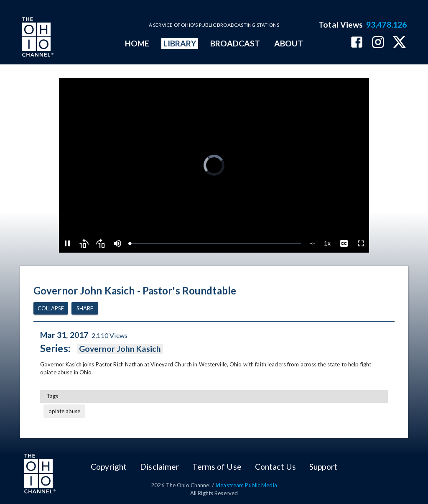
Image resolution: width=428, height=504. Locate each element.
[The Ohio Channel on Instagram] (378, 43)
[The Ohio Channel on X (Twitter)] (399, 43)
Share (85, 308)
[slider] (216, 244)
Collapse (51, 308)
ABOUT (289, 43)
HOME (137, 43)
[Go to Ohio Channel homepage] (37, 38)
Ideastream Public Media (246, 485)
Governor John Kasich (120, 349)
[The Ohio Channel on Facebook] (357, 43)
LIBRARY (180, 43)
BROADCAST (235, 43)
